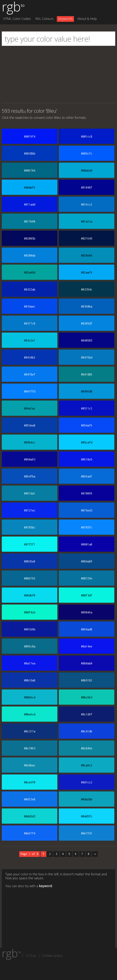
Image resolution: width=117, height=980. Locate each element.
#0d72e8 (30, 799)
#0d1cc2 (87, 782)
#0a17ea (30, 663)
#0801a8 (87, 544)
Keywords (65, 19)
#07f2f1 (30, 544)
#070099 (87, 493)
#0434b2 (30, 357)
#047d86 (87, 374)
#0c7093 (30, 748)
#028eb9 (87, 255)
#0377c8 (30, 323)
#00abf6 (30, 187)
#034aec (30, 306)
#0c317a (30, 731)
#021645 (87, 238)
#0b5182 (87, 680)
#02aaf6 (87, 272)
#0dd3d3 (30, 816)
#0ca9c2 (87, 765)
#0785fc (87, 527)
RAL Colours (45, 19)
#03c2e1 (30, 340)
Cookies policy (52, 955)
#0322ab (30, 289)
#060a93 (30, 459)
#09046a (87, 612)
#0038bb (30, 153)
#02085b (30, 238)
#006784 (30, 170)
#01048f (87, 187)
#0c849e (87, 748)
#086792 (30, 578)
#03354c (87, 289)
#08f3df (87, 595)
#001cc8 (87, 136)
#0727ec (30, 510)
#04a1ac (30, 408)
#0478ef (30, 374)
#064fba (30, 476)
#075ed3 (87, 510)
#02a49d (30, 272)
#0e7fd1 (87, 833)
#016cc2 (87, 204)
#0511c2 (87, 408)
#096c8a (30, 646)
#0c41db (87, 731)
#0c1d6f (87, 714)
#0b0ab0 (87, 663)
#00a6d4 (87, 170)
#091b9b (30, 629)
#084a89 (87, 561)
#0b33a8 (30, 680)
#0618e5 (87, 459)
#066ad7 (87, 476)
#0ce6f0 (30, 782)
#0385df (87, 323)
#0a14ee (87, 646)
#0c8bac (30, 765)
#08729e (87, 578)
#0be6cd (30, 714)
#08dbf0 (30, 595)
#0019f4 (30, 136)
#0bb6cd (30, 697)
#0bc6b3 (87, 697)
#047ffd (30, 391)
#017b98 (30, 221)
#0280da (30, 255)
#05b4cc (30, 442)
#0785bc (30, 527)
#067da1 (30, 493)
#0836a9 (30, 561)
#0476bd (87, 357)
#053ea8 (30, 425)
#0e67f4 (30, 833)
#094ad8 (87, 629)
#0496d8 (87, 391)
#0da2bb (87, 799)
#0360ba (87, 306)
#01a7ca (87, 221)
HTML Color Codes (17, 19)
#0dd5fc (87, 816)
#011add (30, 204)
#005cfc (87, 153)
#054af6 (87, 425)
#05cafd (87, 442)
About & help (87, 19)
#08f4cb (30, 612)
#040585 (87, 340)
